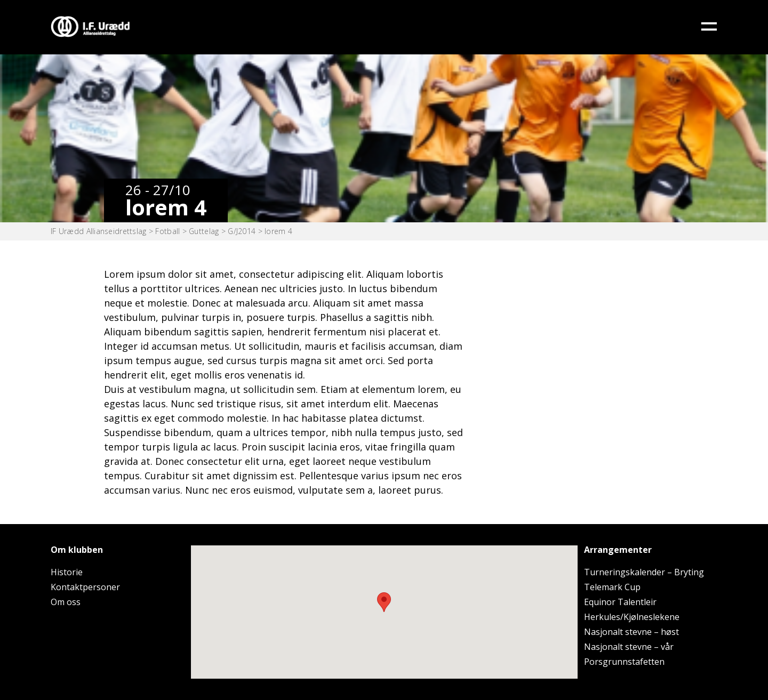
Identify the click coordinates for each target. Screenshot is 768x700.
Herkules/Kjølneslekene (632, 617)
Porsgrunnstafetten (624, 662)
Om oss (66, 602)
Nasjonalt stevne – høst (631, 632)
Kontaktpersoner (85, 587)
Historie (67, 572)
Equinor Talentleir (620, 602)
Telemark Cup (612, 587)
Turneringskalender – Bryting (644, 572)
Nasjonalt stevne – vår (629, 647)
